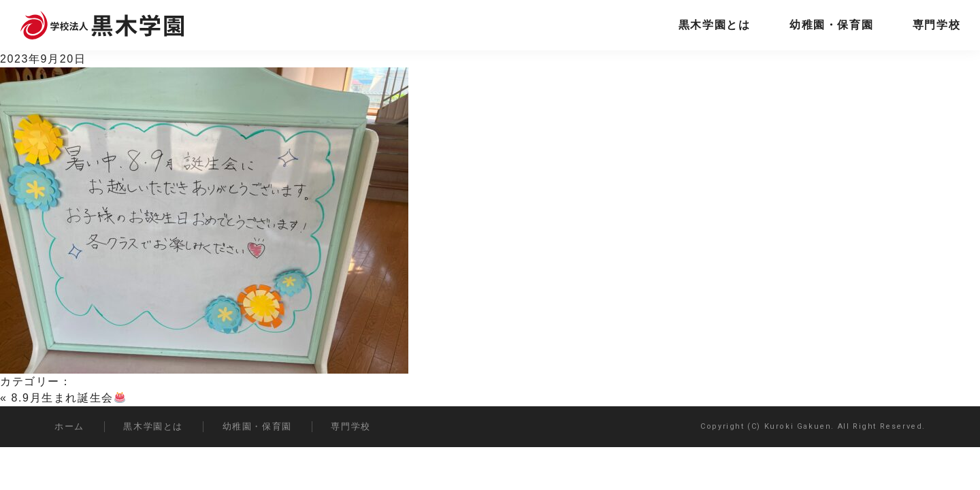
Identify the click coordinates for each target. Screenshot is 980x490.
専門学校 (936, 25)
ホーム (69, 426)
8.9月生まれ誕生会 (68, 398)
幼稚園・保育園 (831, 25)
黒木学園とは (715, 25)
